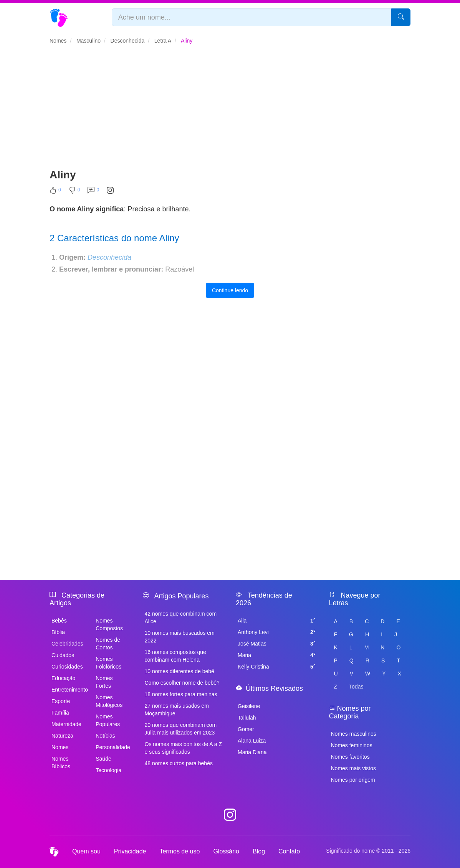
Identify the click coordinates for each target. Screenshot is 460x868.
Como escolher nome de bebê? (182, 683)
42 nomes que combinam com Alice (181, 618)
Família (60, 713)
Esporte (61, 701)
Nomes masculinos (354, 734)
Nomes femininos (352, 745)
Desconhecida (109, 257)
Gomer (246, 729)
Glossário (226, 851)
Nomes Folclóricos (108, 663)
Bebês (59, 621)
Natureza (62, 736)
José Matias (277, 644)
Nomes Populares (108, 720)
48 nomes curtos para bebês (179, 763)
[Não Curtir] (74, 192)
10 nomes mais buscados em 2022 (180, 637)
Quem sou (86, 851)
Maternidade (66, 724)
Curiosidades (67, 667)
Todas (356, 687)
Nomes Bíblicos (61, 763)
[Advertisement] (230, 110)
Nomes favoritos (350, 757)
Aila (277, 621)
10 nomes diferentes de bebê (180, 671)
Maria (277, 655)
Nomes (60, 747)
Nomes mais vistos (353, 768)
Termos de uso (180, 851)
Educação (63, 678)
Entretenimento (69, 690)
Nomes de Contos (108, 644)
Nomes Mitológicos (109, 701)
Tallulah (247, 718)
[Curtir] (55, 192)
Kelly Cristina (277, 667)
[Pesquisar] (401, 17)
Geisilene (249, 706)
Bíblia (58, 632)
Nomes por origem (353, 780)
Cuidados (63, 655)
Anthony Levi (277, 632)
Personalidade (113, 747)
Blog (259, 851)
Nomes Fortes (104, 682)
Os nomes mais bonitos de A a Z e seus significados (184, 748)
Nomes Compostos (109, 624)
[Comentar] (93, 192)
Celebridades (67, 644)
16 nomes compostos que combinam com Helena (175, 656)
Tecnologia (108, 770)
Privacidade (130, 851)
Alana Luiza (252, 741)
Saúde (103, 759)
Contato (289, 851)
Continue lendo (230, 290)
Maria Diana (252, 752)
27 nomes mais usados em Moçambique (177, 710)
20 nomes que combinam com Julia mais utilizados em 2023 (181, 729)
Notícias (105, 736)
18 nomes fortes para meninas (181, 694)
